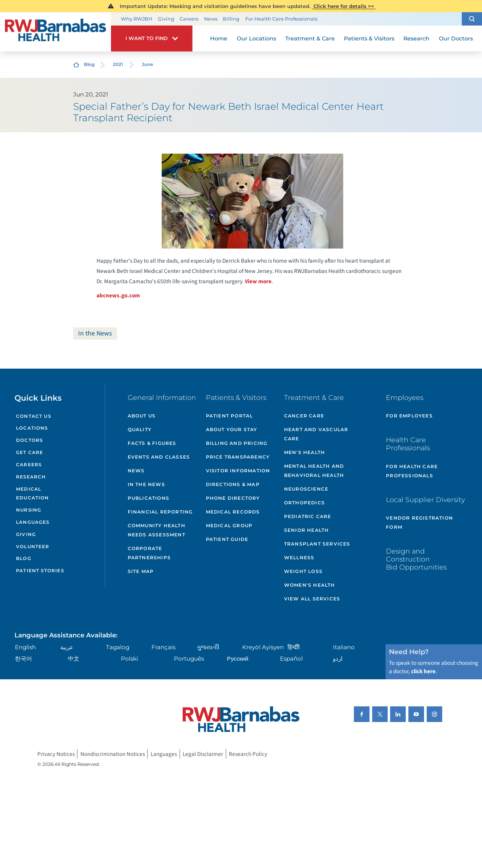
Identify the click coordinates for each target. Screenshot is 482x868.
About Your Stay (232, 429)
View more (258, 281)
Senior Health (307, 530)
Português (189, 659)
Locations (32, 428)
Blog (89, 64)
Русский (238, 659)
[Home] (55, 32)
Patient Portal (230, 416)
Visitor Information (238, 471)
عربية (67, 647)
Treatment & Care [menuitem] (310, 39)
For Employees (409, 416)
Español (291, 659)
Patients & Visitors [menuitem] (369, 39)
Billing (231, 19)
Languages (33, 522)
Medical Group (229, 525)
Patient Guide (227, 539)
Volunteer (33, 547)
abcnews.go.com (118, 295)
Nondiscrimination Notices (113, 754)
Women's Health (310, 585)
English (25, 647)
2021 (118, 64)
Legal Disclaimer (203, 754)
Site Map (141, 571)
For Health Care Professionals (281, 19)
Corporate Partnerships (149, 553)
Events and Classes (159, 457)
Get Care (30, 452)
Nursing (29, 510)
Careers (189, 19)
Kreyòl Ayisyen (263, 647)
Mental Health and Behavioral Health (314, 471)
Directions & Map (233, 484)
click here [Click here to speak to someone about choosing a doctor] (423, 671)
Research (31, 477)
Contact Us (34, 416)
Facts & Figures (152, 443)
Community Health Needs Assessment (157, 530)
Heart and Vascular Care (316, 434)
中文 (74, 659)
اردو (338, 659)
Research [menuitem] (416, 39)
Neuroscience (306, 489)
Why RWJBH (137, 19)
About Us (142, 416)
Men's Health (304, 452)
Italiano (344, 647)
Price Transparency (238, 457)
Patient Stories (40, 571)
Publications (149, 498)
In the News (95, 333)
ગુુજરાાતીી (208, 647)
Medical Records (233, 512)
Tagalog (118, 647)
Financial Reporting (160, 512)
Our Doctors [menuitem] (456, 39)
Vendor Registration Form (419, 522)
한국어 (23, 659)
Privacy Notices (56, 754)
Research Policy (248, 754)
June (147, 64)
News (211, 19)
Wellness (299, 558)
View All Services (312, 599)
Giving (166, 19)
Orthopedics (304, 503)
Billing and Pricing (237, 443)
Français (163, 647)
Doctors (29, 440)
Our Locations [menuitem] (256, 39)
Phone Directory (233, 498)
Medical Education (33, 494)
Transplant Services (317, 544)
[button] (472, 19)
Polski (129, 659)
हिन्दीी (294, 647)
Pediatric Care (308, 516)
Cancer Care (304, 416)
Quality (140, 429)
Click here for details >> (344, 6)
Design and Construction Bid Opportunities (416, 559)
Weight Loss (303, 571)
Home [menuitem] (219, 39)
